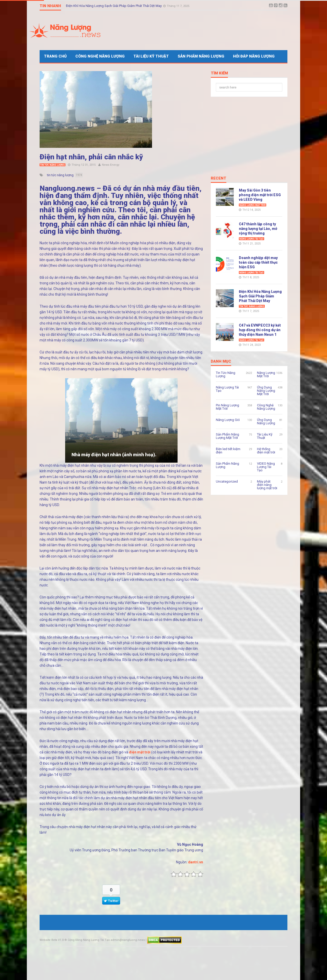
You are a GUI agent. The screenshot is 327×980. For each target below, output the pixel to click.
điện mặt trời (140, 752)
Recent (219, 179)
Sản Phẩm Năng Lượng (201, 56)
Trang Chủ (55, 56)
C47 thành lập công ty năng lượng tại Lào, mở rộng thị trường (258, 229)
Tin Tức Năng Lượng (52, 165)
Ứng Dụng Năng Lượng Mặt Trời (266, 391)
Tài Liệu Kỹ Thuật (151, 56)
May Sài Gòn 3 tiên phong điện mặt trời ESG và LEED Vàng (260, 195)
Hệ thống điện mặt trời (266, 451)
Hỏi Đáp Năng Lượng (254, 56)
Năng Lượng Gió (228, 420)
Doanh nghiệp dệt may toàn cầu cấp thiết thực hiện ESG (258, 262)
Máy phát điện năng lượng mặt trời (267, 485)
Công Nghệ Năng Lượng (100, 56)
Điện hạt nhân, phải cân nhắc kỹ (91, 157)
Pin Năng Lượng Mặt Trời (227, 407)
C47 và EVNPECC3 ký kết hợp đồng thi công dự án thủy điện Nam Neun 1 (260, 330)
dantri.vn (196, 862)
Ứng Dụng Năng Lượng (266, 421)
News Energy (111, 165)
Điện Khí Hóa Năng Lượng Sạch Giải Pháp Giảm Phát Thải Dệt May (114, 6)
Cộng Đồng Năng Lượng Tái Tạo (89, 940)
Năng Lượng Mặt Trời (253, 205)
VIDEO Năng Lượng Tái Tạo (266, 467)
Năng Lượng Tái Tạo (252, 239)
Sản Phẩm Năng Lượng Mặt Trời (227, 436)
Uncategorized (227, 481)
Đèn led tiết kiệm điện (228, 451)
